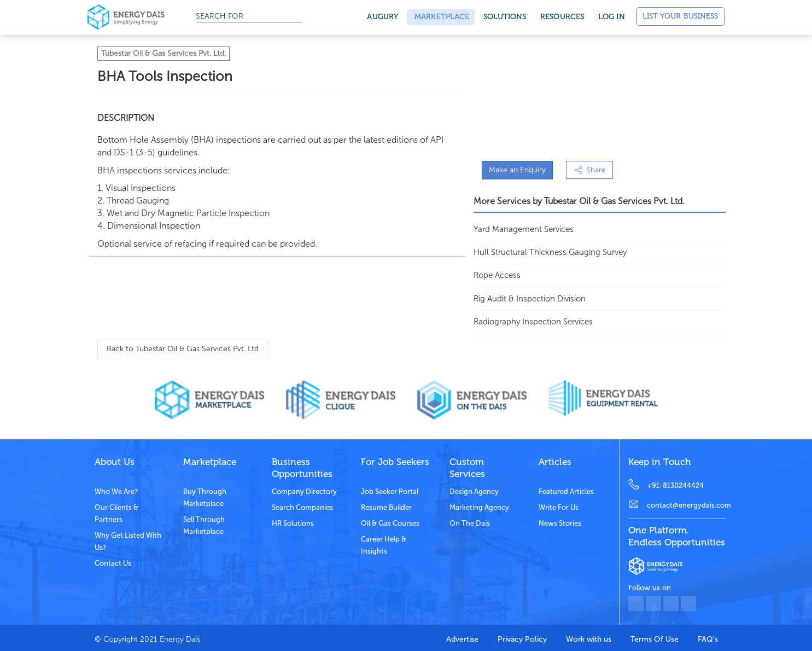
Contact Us (113, 563)
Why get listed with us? (128, 541)
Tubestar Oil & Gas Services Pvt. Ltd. (163, 53)
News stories (560, 523)
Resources (562, 17)
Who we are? (116, 492)
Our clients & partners (116, 513)
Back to (182, 349)
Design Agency (474, 492)
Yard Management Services (524, 229)
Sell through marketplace (204, 525)
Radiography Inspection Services (533, 322)
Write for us (559, 507)
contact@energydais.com (686, 505)
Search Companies (302, 507)
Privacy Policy (522, 639)
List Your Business (680, 16)
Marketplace (441, 17)
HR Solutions (293, 523)
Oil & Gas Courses (390, 523)
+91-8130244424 (675, 486)
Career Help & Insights (384, 545)
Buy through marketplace (205, 498)
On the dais (470, 523)
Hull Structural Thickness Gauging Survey (550, 252)
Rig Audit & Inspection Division (530, 299)
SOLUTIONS (505, 17)
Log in (612, 17)
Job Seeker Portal (390, 492)
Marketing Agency (479, 507)
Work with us (589, 639)
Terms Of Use (655, 639)
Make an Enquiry (517, 170)
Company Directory (304, 492)
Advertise (462, 639)
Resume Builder (386, 507)
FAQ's (708, 639)
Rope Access (497, 275)
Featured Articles (566, 492)
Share (589, 170)
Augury (382, 17)
